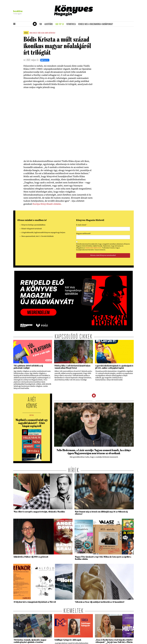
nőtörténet (52, 33)
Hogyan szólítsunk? (83, 234)
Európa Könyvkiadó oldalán (47, 204)
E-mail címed (82, 225)
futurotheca (72, 24)
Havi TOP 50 (60, 24)
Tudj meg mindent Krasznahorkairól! (108, 19)
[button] (14, 24)
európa (47, 33)
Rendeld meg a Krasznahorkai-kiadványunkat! (96, 24)
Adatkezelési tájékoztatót (93, 248)
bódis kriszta (33, 33)
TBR (41, 24)
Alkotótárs (49, 24)
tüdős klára (41, 33)
